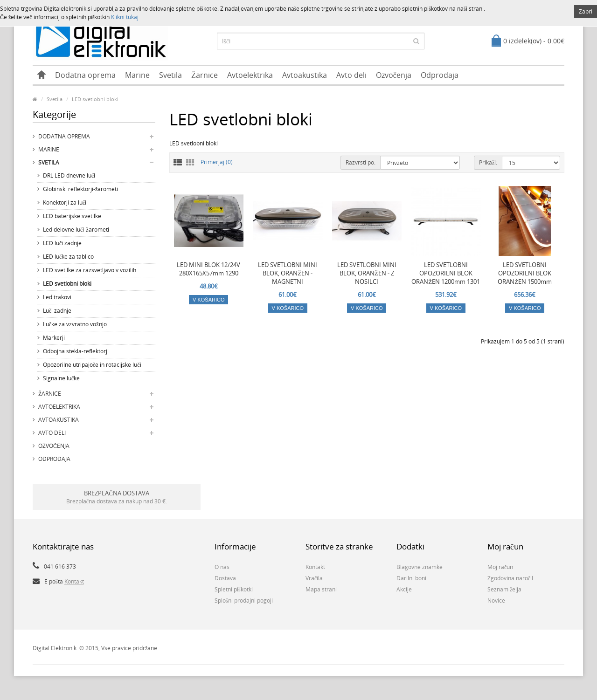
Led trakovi (57, 297)
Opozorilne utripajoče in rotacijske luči (92, 365)
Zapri (586, 11)
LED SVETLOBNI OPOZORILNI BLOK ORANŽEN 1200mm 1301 (446, 273)
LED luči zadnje (62, 243)
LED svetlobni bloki (95, 99)
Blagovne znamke (420, 567)
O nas (222, 567)
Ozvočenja (394, 75)
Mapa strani (321, 589)
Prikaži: (488, 162)
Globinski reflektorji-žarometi (80, 189)
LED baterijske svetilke (72, 216)
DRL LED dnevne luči (69, 175)
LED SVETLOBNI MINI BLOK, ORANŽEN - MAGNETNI (288, 273)
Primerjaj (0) (217, 162)
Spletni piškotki (234, 589)
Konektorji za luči (65, 202)
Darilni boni (411, 578)
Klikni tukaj (125, 17)
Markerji (54, 338)
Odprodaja (440, 75)
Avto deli (351, 75)
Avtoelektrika (250, 75)
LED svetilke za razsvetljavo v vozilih (90, 270)
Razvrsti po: (361, 162)
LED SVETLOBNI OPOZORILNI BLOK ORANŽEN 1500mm (525, 273)
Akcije (404, 589)
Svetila (170, 75)
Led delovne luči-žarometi (76, 230)
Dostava (225, 578)
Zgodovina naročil (510, 578)
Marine (137, 75)
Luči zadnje (57, 311)
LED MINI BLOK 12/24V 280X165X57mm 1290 (208, 269)
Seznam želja (504, 589)
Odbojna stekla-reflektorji (76, 351)
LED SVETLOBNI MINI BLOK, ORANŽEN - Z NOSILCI (367, 273)
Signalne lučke (61, 378)
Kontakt (74, 581)
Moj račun (500, 567)
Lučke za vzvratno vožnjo (75, 324)
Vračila (314, 578)
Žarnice (205, 75)
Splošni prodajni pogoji (244, 600)
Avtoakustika (305, 75)
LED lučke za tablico (68, 257)
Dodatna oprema (85, 75)
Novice (496, 600)
